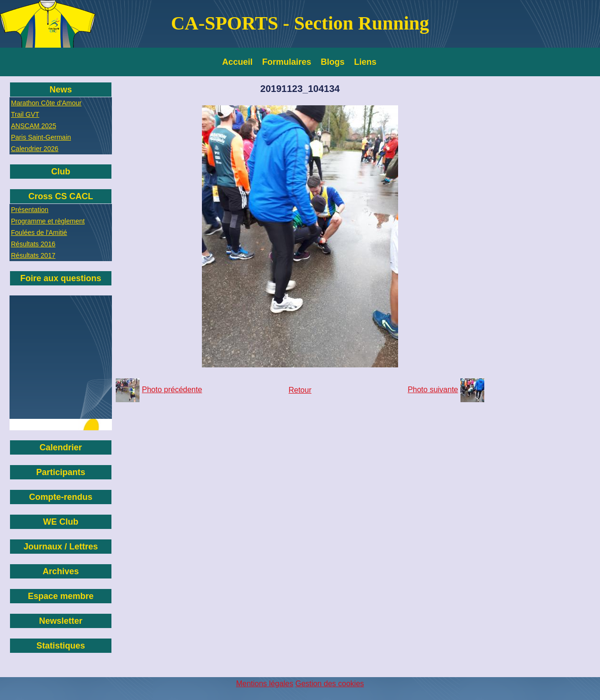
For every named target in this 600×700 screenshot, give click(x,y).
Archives (60, 571)
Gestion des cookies (330, 684)
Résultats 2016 (33, 244)
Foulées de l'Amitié (39, 233)
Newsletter (61, 621)
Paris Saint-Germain (41, 137)
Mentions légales (265, 684)
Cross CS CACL (60, 196)
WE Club (61, 522)
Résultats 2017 (33, 255)
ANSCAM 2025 (34, 126)
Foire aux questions (60, 278)
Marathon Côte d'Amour (46, 103)
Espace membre (60, 596)
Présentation (30, 210)
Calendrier (61, 447)
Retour (300, 390)
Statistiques (60, 646)
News (61, 90)
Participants (61, 472)
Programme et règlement (48, 221)
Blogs (333, 62)
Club (61, 172)
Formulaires (287, 62)
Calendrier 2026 (35, 149)
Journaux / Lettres (60, 547)
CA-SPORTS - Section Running (300, 23)
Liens (365, 62)
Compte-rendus (61, 497)
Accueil (238, 62)
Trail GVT (25, 114)
